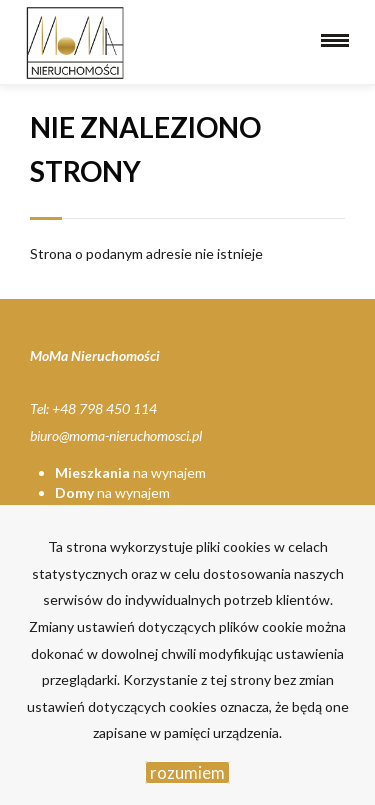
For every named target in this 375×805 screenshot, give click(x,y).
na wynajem (130, 472)
